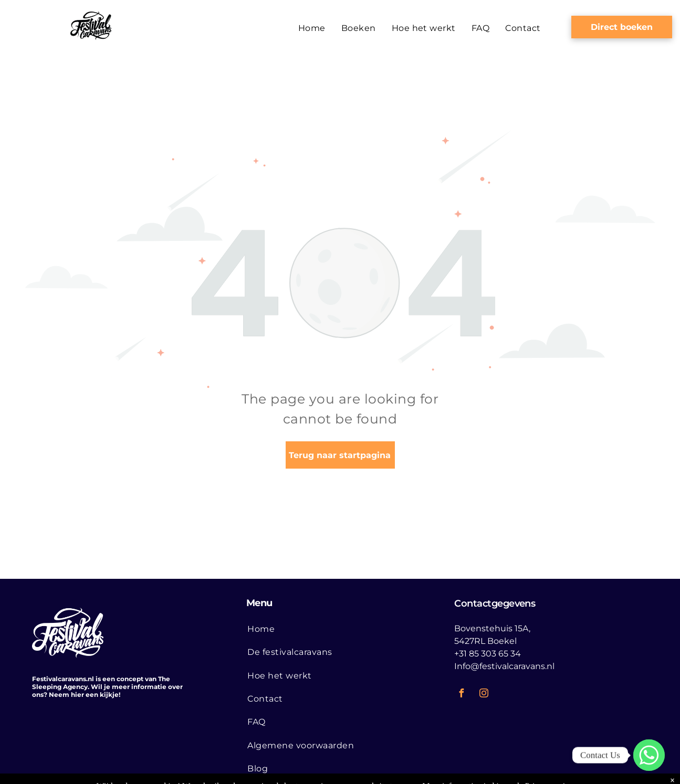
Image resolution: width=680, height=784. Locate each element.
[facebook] (461, 695)
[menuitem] (312, 28)
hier (77, 695)
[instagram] (484, 695)
